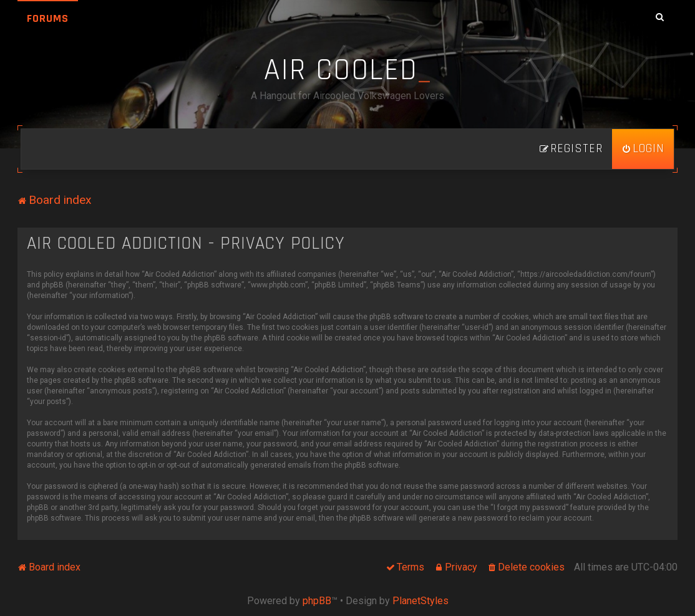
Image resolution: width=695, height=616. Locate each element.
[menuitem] (643, 149)
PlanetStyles (420, 601)
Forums (48, 18)
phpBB (317, 601)
